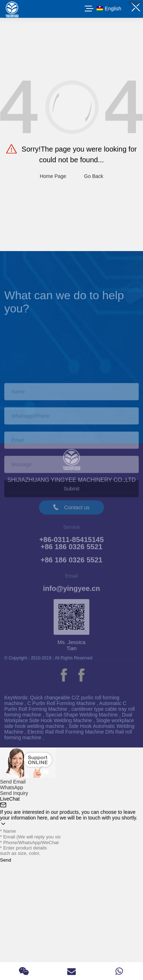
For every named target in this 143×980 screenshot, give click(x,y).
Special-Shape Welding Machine (82, 715)
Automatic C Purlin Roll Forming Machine (65, 706)
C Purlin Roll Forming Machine (62, 703)
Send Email (13, 782)
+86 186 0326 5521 (72, 564)
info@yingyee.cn (71, 592)
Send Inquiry (14, 793)
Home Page (53, 176)
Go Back (94, 176)
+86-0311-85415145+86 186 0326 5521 (72, 547)
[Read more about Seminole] (64, 675)
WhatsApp (12, 787)
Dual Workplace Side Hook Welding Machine (68, 718)
